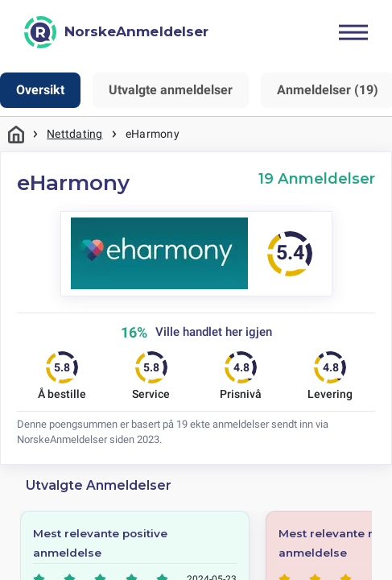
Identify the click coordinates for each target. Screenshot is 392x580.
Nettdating (74, 134)
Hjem (16, 134)
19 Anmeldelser (317, 178)
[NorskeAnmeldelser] (116, 32)
